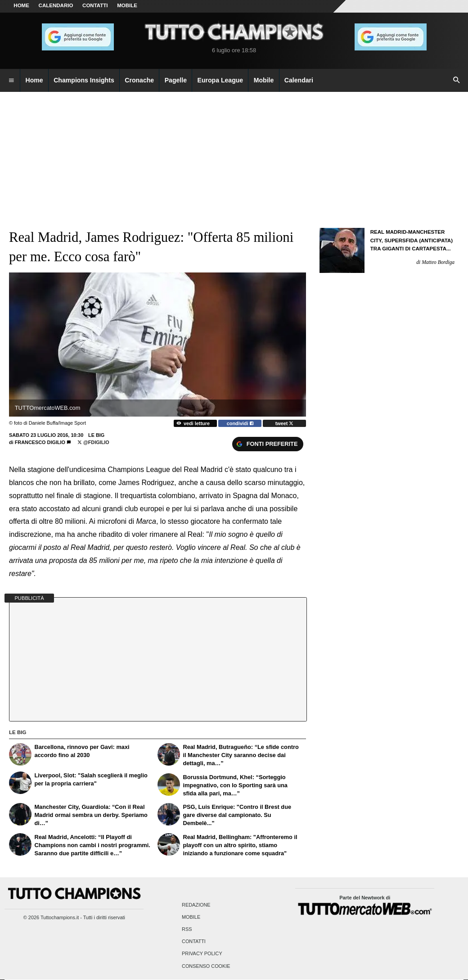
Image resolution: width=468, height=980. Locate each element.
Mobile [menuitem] (264, 80)
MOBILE (127, 5)
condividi (240, 423)
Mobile (191, 917)
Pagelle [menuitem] (176, 80)
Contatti (194, 942)
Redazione (196, 905)
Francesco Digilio (40, 442)
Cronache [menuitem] (139, 80)
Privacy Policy (202, 954)
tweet (285, 423)
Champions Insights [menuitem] (84, 80)
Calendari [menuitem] (299, 80)
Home (21, 5)
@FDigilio (93, 442)
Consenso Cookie (206, 966)
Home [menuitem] (34, 80)
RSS (187, 930)
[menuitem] (11, 81)
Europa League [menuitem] (220, 80)
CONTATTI (95, 5)
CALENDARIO (56, 5)
